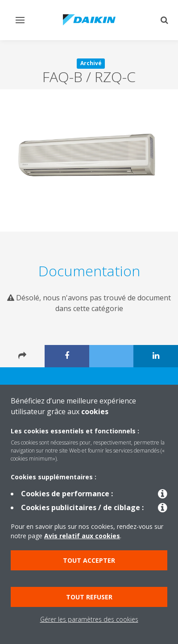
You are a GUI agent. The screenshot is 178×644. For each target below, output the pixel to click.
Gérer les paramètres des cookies (89, 619)
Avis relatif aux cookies (82, 536)
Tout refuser (89, 597)
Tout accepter (89, 560)
